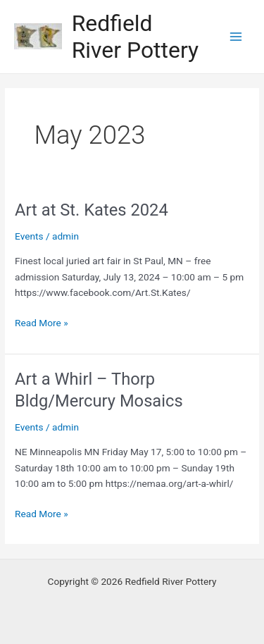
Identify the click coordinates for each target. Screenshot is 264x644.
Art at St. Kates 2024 (92, 210)
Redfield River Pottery (135, 37)
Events (29, 236)
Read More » (42, 323)
